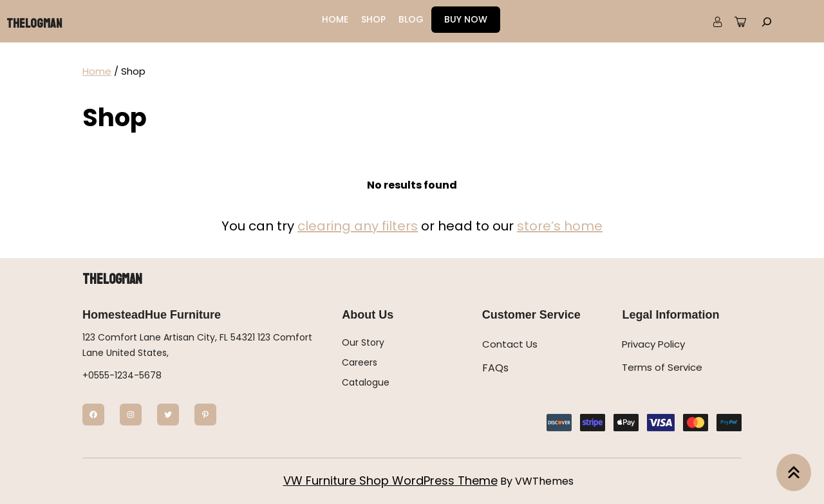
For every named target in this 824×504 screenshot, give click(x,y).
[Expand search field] (767, 21)
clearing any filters (358, 226)
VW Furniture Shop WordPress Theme (390, 481)
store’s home (560, 226)
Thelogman (34, 23)
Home (97, 71)
